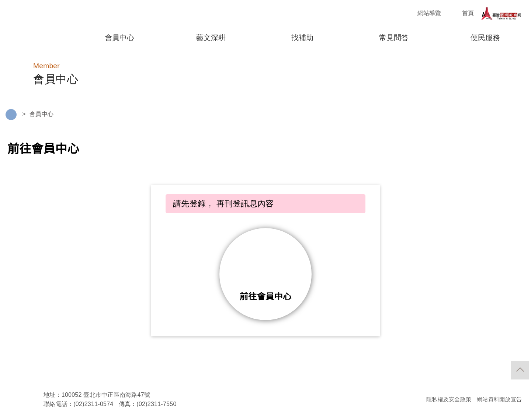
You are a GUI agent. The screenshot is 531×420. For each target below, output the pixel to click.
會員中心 (41, 114)
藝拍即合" (37, 26)
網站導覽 (423, 13)
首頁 (461, 13)
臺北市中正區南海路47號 (117, 396)
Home (11, 115)
